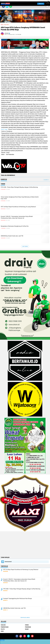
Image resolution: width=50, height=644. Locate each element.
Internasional (8, 562)
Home (2, 25)
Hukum (27, 625)
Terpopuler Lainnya (25, 618)
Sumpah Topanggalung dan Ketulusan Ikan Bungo (18, 598)
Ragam (27, 629)
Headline (3, 625)
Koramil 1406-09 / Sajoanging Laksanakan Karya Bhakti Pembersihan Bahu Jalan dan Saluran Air (17, 217)
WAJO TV (40, 4)
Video (2, 631)
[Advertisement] (25, 544)
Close (2, 640)
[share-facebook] (3, 6)
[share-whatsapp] (11, 6)
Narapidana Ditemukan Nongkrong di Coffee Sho (15, 226)
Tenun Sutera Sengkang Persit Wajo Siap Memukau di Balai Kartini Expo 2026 (20, 198)
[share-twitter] (7, 6)
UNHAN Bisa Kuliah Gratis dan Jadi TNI (12, 236)
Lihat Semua (25, 246)
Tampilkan (46, 180)
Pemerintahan (5, 627)
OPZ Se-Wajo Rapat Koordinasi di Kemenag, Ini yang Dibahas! (18, 207)
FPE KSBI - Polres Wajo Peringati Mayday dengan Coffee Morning (19, 187)
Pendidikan (28, 627)
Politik (3, 629)
